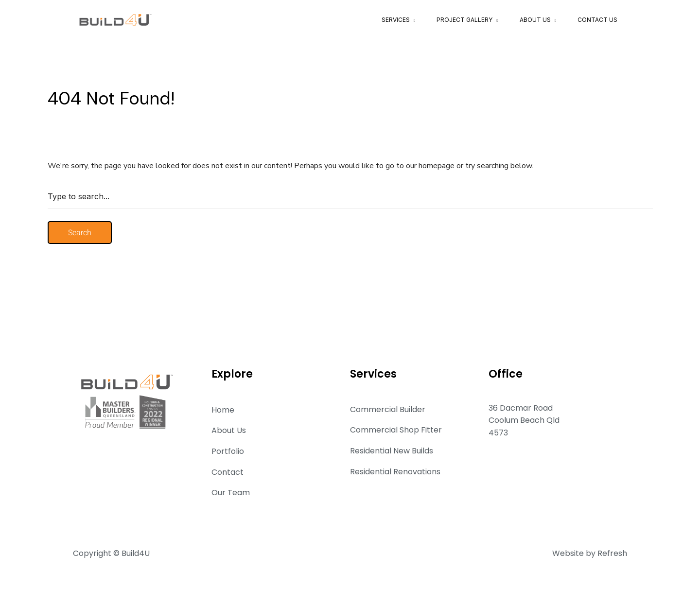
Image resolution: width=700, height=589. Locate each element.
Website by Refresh (590, 553)
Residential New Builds (392, 451)
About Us (535, 20)
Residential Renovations (395, 472)
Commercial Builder (388, 409)
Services (396, 20)
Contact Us (597, 20)
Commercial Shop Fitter (396, 430)
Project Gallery (464, 20)
